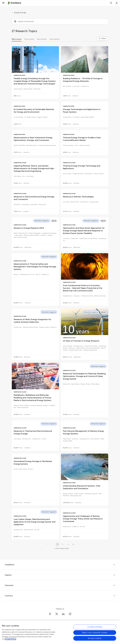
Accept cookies (95, 640)
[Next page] (68, 544)
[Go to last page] (73, 544)
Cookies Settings (95, 628)
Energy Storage (20, 13)
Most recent (17, 39)
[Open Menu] (3, 3)
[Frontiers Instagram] (70, 614)
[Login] (117, 3)
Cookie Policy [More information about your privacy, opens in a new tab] (10, 641)
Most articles (42, 39)
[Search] (111, 3)
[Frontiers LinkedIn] (63, 614)
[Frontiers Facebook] (50, 614)
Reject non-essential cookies (95, 634)
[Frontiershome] (15, 3)
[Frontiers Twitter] (57, 614)
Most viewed (29, 39)
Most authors (55, 39)
